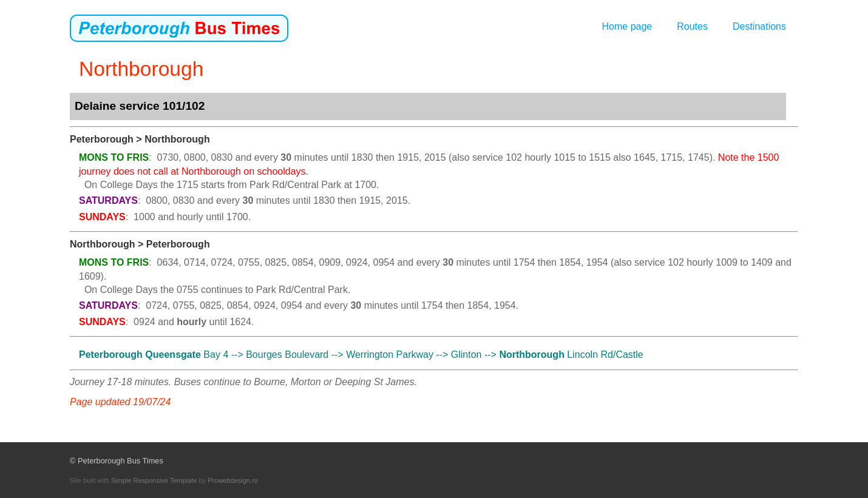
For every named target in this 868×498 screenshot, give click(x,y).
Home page (627, 26)
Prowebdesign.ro (233, 480)
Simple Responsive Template (154, 480)
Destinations (759, 26)
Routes (692, 26)
